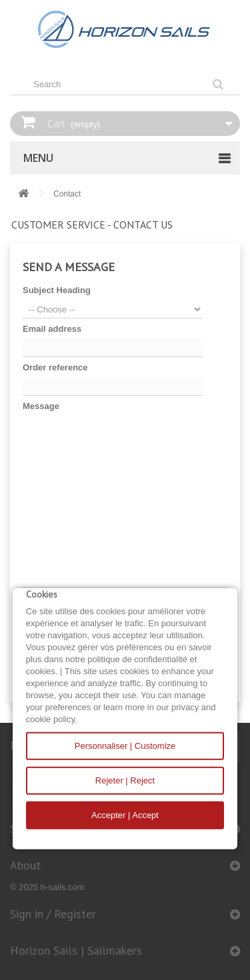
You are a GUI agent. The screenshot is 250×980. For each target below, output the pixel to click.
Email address (52, 329)
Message (41, 406)
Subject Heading (57, 290)
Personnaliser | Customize (125, 746)
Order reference (55, 367)
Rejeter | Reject (125, 780)
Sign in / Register (53, 914)
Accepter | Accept (125, 815)
